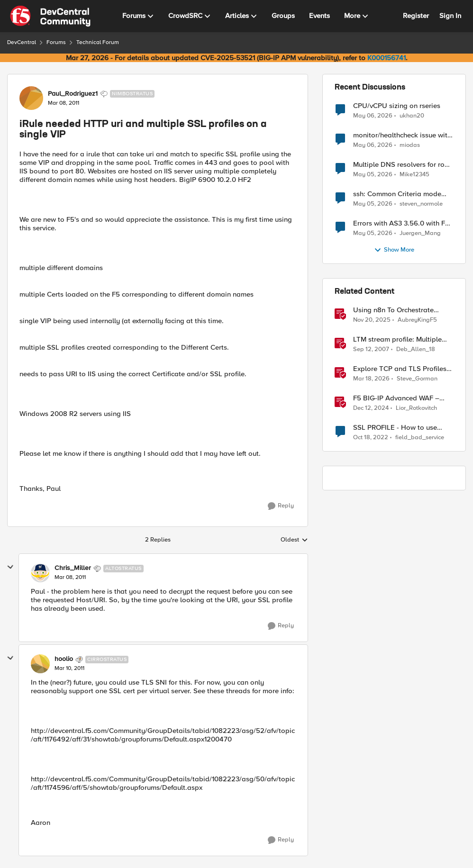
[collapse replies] (10, 567)
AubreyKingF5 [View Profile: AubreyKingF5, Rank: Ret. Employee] (417, 320)
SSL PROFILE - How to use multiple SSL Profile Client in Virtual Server (398, 428)
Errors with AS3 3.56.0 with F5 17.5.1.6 (401, 223)
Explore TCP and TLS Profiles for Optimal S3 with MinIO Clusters (400, 369)
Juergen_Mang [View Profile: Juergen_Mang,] (420, 233)
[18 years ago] (371, 350)
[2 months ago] (373, 116)
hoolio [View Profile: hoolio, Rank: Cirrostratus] (64, 659)
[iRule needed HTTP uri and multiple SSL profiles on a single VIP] (70, 578)
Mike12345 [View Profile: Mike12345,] (414, 175)
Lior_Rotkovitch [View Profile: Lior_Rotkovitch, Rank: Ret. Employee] (416, 408)
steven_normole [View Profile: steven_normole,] (421, 204)
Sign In (450, 16)
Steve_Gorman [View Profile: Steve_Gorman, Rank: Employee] (417, 379)
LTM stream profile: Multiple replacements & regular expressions (397, 339)
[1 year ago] (371, 408)
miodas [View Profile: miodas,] (410, 145)
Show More (394, 250)
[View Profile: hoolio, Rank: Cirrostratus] (40, 664)
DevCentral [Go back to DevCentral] (22, 42)
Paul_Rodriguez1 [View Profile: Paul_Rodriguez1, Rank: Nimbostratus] (73, 94)
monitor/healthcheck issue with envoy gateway (402, 135)
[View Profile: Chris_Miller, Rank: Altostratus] (40, 573)
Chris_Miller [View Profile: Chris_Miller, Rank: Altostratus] (73, 568)
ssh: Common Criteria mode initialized (397, 194)
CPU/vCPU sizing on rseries (397, 106)
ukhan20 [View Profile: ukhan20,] (412, 115)
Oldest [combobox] (294, 540)
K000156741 (387, 58)
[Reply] (281, 506)
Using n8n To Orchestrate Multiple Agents (393, 310)
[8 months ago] (372, 320)
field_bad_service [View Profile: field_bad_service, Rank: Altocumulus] (420, 438)
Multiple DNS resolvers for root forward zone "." (402, 165)
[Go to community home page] (50, 16)
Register (416, 16)
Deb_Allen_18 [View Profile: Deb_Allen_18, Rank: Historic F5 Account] (416, 349)
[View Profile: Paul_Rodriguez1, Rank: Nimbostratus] (31, 98)
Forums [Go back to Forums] (56, 42)
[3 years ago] (371, 438)
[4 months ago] (371, 379)
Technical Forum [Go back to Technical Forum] (98, 42)
